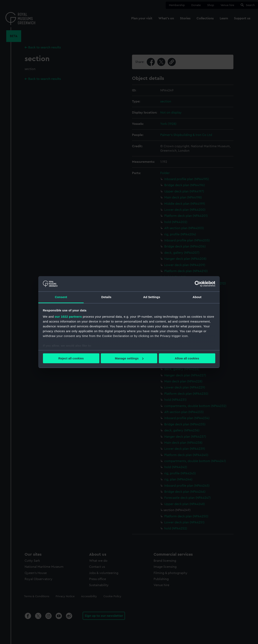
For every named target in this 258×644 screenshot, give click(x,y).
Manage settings (129, 358)
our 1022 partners (68, 317)
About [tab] (197, 297)
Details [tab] (106, 297)
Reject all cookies (71, 358)
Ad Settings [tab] (152, 297)
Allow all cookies (187, 358)
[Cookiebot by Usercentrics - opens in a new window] (198, 284)
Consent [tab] (61, 297)
